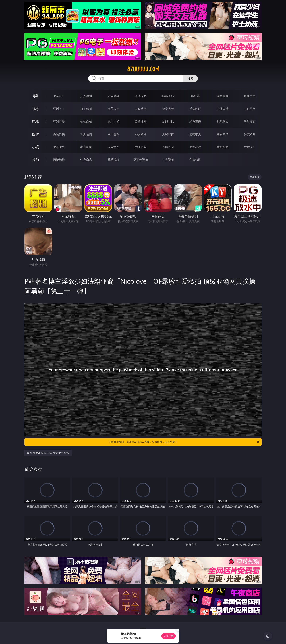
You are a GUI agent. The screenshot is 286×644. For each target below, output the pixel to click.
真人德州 (86, 96)
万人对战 (113, 96)
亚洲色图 (86, 134)
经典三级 (195, 121)
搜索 (190, 78)
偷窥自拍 (59, 134)
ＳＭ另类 (250, 109)
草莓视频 (113, 160)
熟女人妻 (168, 109)
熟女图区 (223, 134)
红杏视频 (168, 160)
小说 (36, 147)
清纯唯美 (195, 134)
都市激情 (59, 147)
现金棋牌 (223, 96)
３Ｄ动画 (141, 109)
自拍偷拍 (86, 109)
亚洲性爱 (59, 121)
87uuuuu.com (143, 69)
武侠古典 (141, 147)
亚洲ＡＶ (59, 109)
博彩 (36, 96)
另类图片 (250, 134)
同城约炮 (59, 160)
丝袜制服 (195, 109)
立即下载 (169, 636)
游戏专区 (141, 96)
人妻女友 (113, 147)
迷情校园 (168, 147)
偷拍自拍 (86, 121)
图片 (36, 134)
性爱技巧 (250, 147)
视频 (36, 109)
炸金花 (195, 96)
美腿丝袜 (168, 134)
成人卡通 (113, 121)
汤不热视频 (141, 160)
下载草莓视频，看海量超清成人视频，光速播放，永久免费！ (184, 442)
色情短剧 (195, 160)
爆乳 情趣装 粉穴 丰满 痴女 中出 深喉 (48, 453)
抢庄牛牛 (250, 96)
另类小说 (195, 147)
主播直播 (223, 109)
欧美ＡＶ (113, 109)
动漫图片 (141, 134)
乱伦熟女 (223, 121)
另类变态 (250, 121)
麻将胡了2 (168, 96)
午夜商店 (86, 160)
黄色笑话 (223, 147)
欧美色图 (113, 134)
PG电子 (59, 96)
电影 (36, 121)
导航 (36, 160)
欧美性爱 (141, 121)
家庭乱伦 (86, 147)
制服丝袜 (168, 121)
